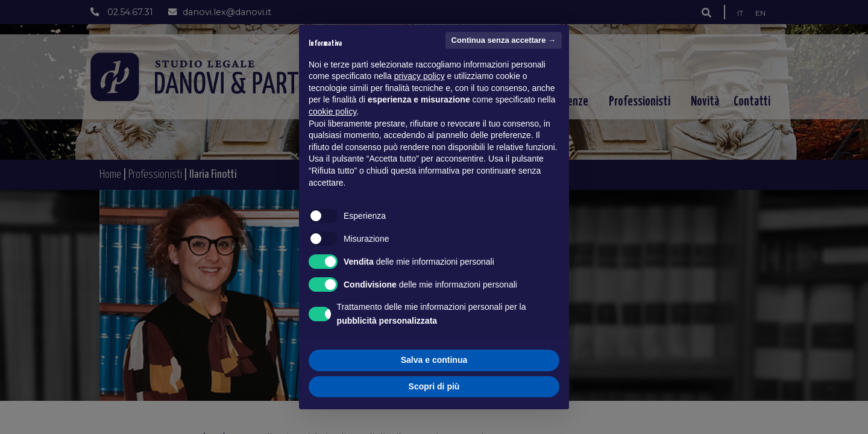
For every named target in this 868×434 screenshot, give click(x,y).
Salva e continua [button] (434, 360)
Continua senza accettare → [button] (504, 40)
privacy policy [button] (420, 76)
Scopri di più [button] (434, 386)
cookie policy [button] (332, 112)
